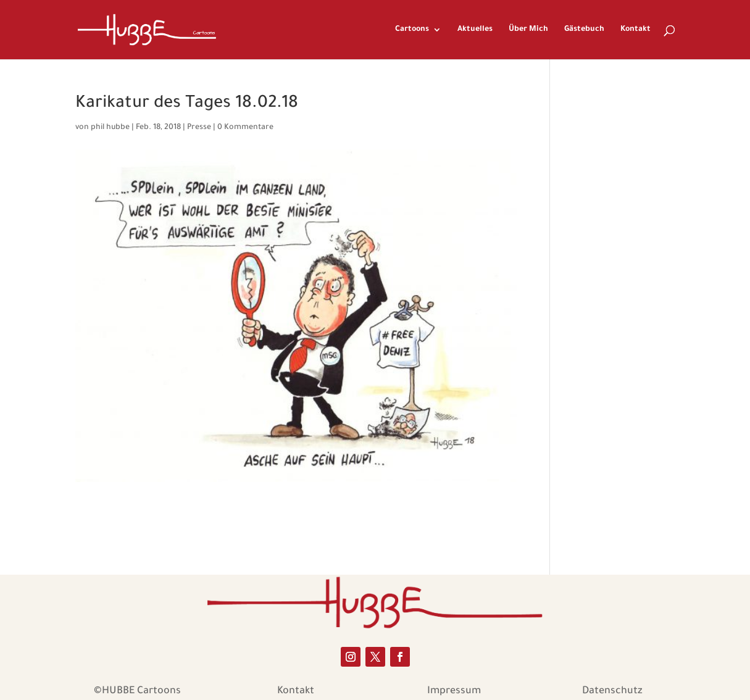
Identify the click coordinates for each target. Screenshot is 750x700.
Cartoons (412, 30)
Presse (199, 128)
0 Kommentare (245, 128)
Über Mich (528, 30)
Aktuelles (475, 30)
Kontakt (635, 30)
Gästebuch (584, 30)
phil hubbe (110, 128)
